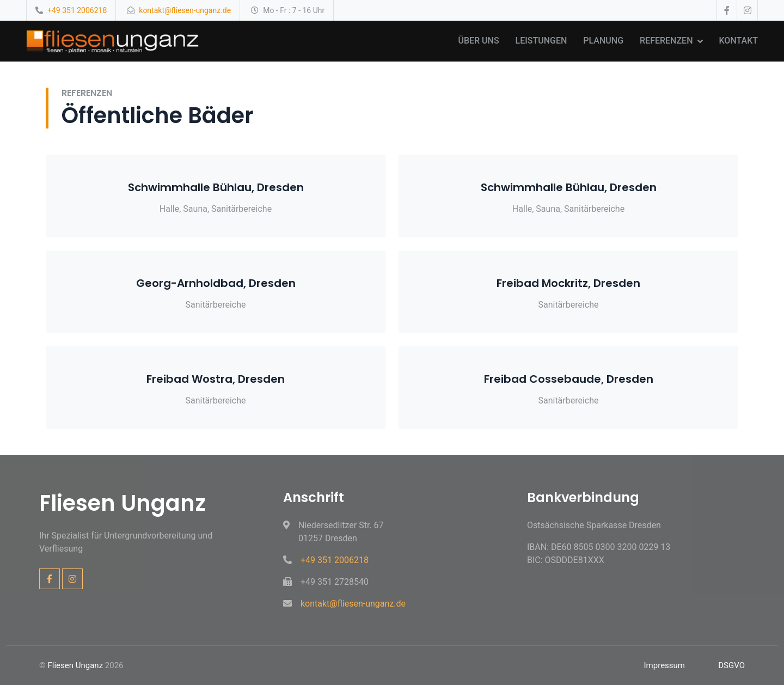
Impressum (664, 665)
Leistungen (541, 41)
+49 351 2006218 (77, 10)
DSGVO (731, 665)
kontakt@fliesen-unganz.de (185, 10)
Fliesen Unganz (76, 665)
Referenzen (666, 41)
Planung (603, 41)
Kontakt (739, 41)
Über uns (478, 41)
